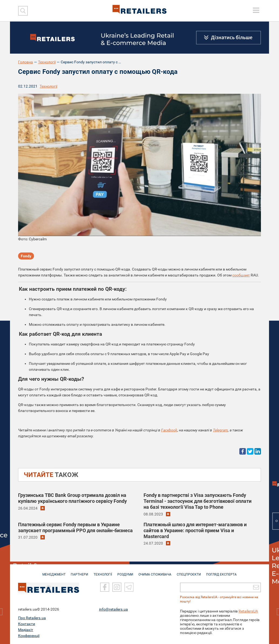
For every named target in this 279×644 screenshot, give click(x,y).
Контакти (27, 624)
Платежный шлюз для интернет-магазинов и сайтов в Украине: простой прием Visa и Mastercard (195, 530)
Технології (47, 62)
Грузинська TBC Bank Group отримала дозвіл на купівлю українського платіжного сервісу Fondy (72, 498)
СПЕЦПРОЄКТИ (191, 572)
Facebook (169, 430)
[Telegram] (129, 587)
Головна (25, 62)
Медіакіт (26, 630)
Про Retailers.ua (32, 618)
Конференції (29, 636)
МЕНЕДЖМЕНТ (51, 572)
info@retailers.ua (113, 609)
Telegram (220, 430)
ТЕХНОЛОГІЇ (102, 572)
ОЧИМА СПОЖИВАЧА (156, 572)
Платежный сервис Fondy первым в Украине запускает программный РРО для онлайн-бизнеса (75, 527)
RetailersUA (248, 611)
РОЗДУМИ (125, 572)
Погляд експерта (224, 572)
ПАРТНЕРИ (78, 572)
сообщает (241, 275)
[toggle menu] (256, 10)
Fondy (26, 256)
